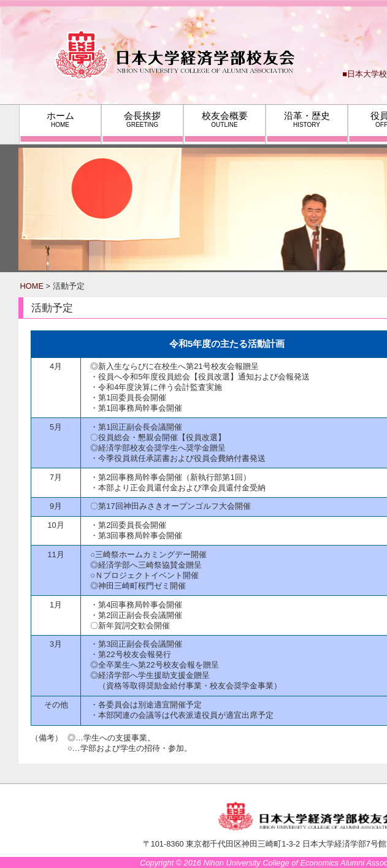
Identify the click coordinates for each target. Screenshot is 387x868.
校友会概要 (225, 119)
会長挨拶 (142, 119)
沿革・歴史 (307, 119)
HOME (32, 286)
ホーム (60, 119)
